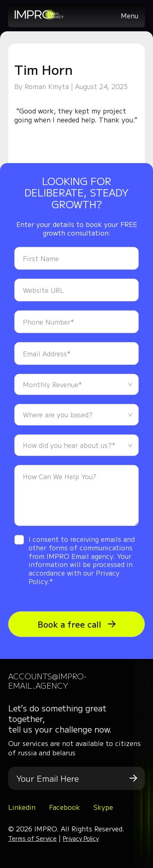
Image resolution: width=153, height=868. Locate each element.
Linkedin (22, 807)
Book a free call (77, 624)
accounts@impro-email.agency (48, 680)
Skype (103, 807)
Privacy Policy (81, 838)
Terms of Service (32, 838)
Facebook (64, 807)
